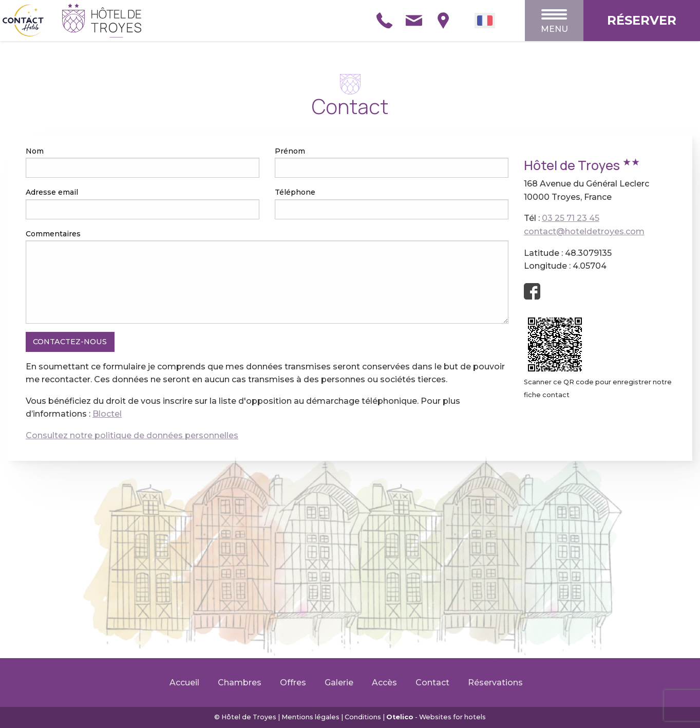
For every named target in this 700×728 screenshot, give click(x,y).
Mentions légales (310, 717)
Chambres (240, 683)
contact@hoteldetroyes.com (584, 231)
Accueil (184, 683)
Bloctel (107, 414)
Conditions (363, 717)
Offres (293, 683)
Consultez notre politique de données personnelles (132, 435)
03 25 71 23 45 (571, 218)
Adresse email (52, 192)
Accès (384, 683)
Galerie (339, 683)
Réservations (495, 683)
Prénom (290, 151)
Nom (35, 151)
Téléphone (295, 192)
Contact (432, 683)
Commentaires (53, 234)
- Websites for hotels (436, 717)
